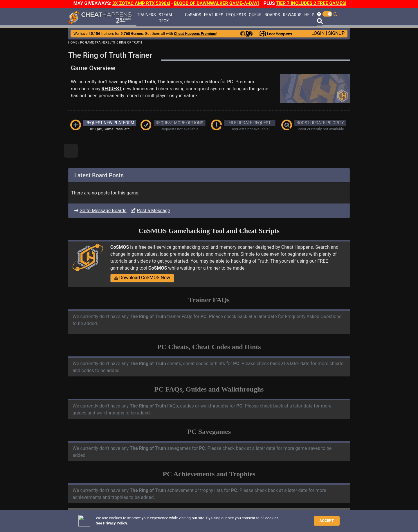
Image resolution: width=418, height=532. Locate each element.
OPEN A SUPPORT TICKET (117, 529)
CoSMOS (193, 15)
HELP (309, 15)
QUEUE (255, 15)
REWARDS (292, 15)
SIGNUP (336, 33)
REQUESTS (236, 15)
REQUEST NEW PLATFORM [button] (110, 123)
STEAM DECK (165, 18)
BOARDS (272, 15)
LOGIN (318, 33)
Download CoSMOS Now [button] (142, 278)
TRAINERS (146, 15)
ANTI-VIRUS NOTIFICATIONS (119, 524)
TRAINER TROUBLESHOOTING (120, 519)
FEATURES (214, 15)
